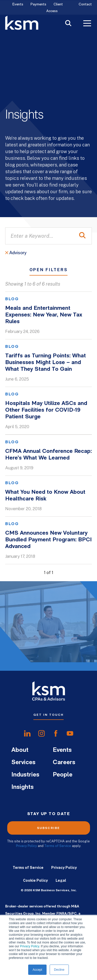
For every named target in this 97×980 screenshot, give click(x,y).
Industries (25, 775)
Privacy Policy (29, 946)
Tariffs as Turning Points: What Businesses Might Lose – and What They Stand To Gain (46, 363)
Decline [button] (59, 970)
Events (18, 5)
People (63, 775)
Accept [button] (37, 970)
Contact (85, 5)
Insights (23, 787)
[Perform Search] (82, 236)
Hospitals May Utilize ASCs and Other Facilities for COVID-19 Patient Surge (46, 410)
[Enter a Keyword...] (48, 236)
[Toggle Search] (68, 24)
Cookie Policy (35, 880)
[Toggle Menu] (87, 24)
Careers (64, 763)
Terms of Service (58, 846)
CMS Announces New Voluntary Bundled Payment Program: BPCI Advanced (48, 540)
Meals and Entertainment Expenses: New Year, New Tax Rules (44, 315)
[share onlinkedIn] (27, 734)
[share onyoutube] (70, 734)
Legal (61, 880)
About (20, 750)
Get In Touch (48, 715)
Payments (38, 5)
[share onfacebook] (56, 734)
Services (23, 763)
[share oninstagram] (42, 734)
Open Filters (49, 270)
